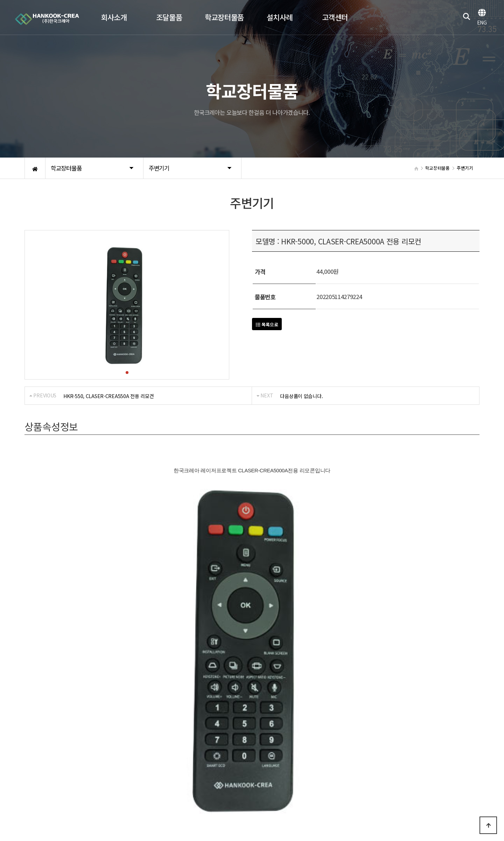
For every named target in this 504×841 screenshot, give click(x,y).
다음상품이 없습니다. (301, 396)
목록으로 (267, 324)
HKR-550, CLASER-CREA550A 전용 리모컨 (108, 396)
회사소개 (33, 744)
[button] (127, 373)
